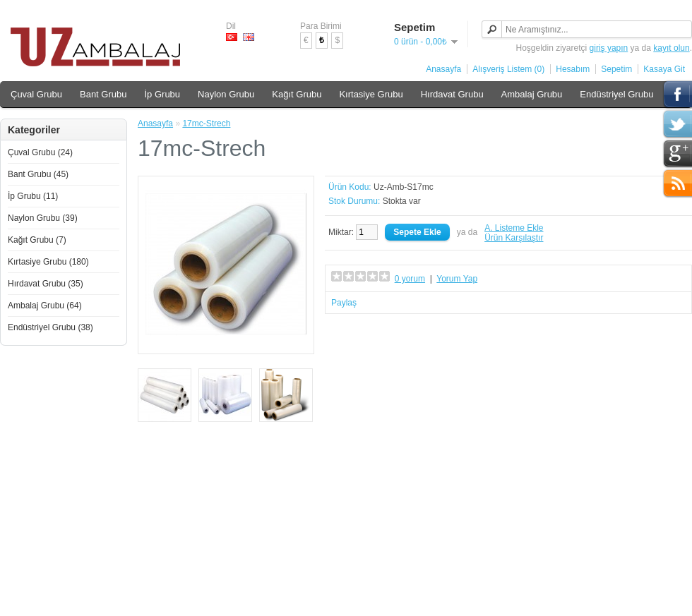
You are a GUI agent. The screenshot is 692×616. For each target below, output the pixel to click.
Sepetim (616, 69)
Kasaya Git (664, 69)
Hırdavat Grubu (452, 94)
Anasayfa (443, 69)
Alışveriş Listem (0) (508, 69)
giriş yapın (609, 48)
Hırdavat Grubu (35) (46, 284)
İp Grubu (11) (33, 196)
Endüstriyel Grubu (616, 94)
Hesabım (573, 69)
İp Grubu (162, 94)
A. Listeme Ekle (514, 228)
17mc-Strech (206, 123)
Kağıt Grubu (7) (37, 240)
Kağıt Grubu (297, 94)
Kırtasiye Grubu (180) (48, 262)
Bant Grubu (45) (38, 174)
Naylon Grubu (226, 94)
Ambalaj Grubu (532, 94)
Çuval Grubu (36, 94)
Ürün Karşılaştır (514, 238)
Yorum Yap (457, 279)
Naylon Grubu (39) (43, 218)
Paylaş (344, 303)
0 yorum (410, 279)
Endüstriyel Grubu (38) (50, 327)
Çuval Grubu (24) (40, 152)
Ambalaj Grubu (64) (45, 306)
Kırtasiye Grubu (371, 94)
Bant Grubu (103, 94)
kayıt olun (671, 48)
